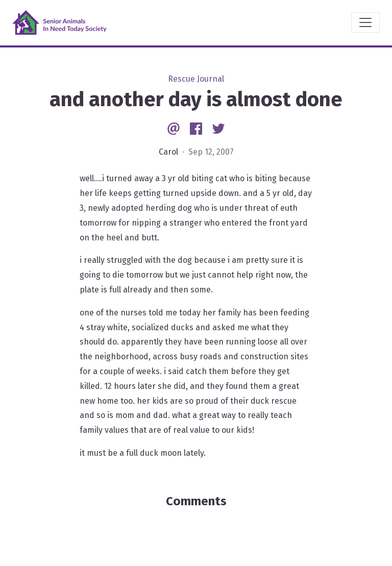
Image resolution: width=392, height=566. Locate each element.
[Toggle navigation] (365, 22)
